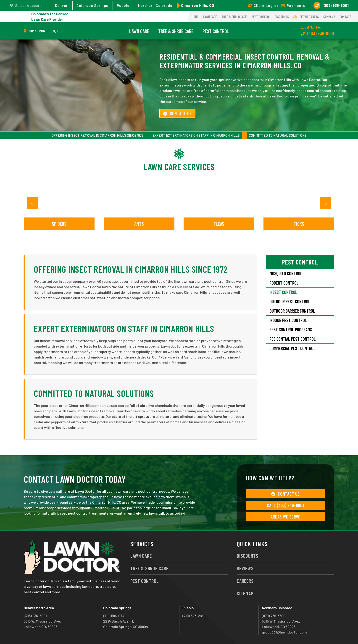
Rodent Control (284, 283)
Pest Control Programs (291, 330)
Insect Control (283, 292)
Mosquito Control (286, 273)
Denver (61, 5)
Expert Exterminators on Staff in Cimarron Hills (196, 135)
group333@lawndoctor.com (284, 632)
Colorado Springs (92, 5)
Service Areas (306, 17)
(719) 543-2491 (194, 616)
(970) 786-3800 (274, 616)
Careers (245, 581)
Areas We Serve (286, 517)
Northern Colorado (155, 5)
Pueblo (123, 5)
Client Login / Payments (276, 5)
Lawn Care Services (179, 167)
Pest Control (261, 17)
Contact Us (177, 113)
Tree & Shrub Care (234, 17)
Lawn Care (210, 17)
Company (329, 17)
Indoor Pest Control (288, 320)
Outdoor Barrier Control (292, 311)
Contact (345, 17)
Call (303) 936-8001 (285, 505)
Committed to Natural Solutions (278, 135)
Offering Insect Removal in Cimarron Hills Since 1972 (97, 135)
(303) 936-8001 (331, 5)
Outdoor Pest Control (290, 301)
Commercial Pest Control (292, 348)
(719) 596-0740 (115, 616)
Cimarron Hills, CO (198, 5)
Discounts (282, 17)
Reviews (245, 568)
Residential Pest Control (293, 339)
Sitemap (245, 593)
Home (195, 17)
